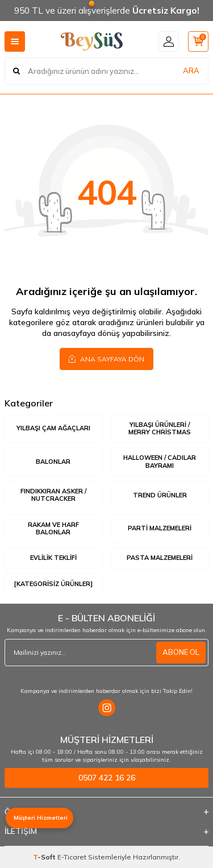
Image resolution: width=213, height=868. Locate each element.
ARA (191, 70)
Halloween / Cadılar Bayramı (160, 461)
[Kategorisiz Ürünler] (53, 584)
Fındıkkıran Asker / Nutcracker (53, 495)
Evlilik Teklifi (53, 558)
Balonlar (53, 462)
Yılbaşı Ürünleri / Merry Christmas (160, 428)
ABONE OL (181, 652)
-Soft (45, 857)
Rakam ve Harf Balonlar (53, 528)
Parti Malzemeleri (160, 528)
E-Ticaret (72, 857)
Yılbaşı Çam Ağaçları (53, 428)
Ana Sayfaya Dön (106, 359)
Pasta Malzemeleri (160, 558)
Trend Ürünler (160, 495)
